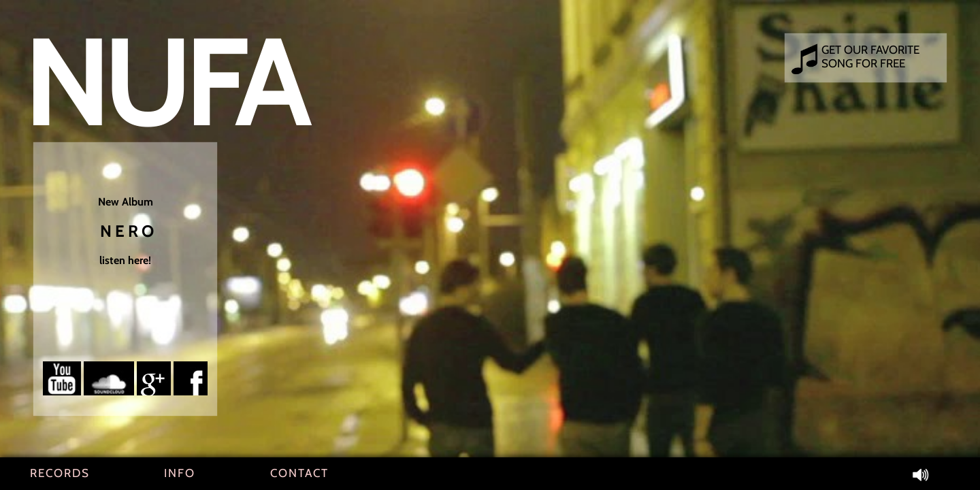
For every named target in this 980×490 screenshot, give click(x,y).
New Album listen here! (126, 231)
